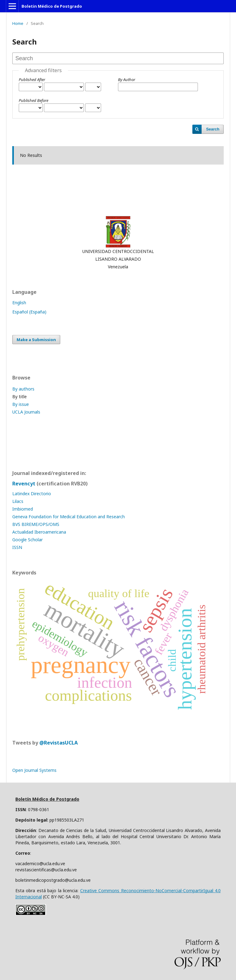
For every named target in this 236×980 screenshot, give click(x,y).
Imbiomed (23, 509)
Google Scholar (28, 540)
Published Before (33, 100)
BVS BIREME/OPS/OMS (36, 524)
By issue (21, 404)
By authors (23, 389)
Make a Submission (36, 340)
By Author (127, 80)
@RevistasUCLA (59, 743)
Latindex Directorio (32, 494)
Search (213, 129)
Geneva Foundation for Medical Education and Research (69, 517)
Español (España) (29, 312)
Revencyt (24, 484)
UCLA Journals (26, 412)
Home (18, 23)
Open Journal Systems (34, 770)
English (19, 303)
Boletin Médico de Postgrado (52, 6)
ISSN (17, 547)
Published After (32, 80)
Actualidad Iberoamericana (39, 532)
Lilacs (18, 501)
